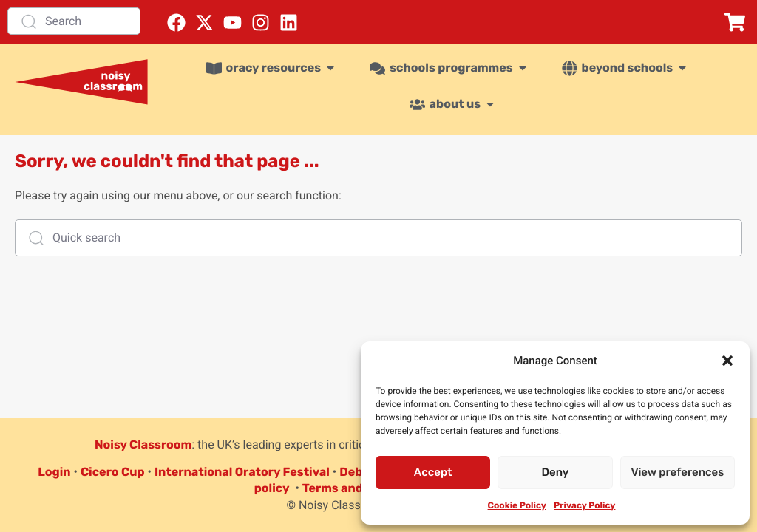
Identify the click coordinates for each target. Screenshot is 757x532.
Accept (433, 472)
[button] (727, 361)
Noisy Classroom (143, 444)
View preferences (677, 472)
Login (54, 472)
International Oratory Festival (242, 472)
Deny (556, 472)
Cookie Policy (517, 505)
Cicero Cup (113, 472)
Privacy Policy (584, 505)
